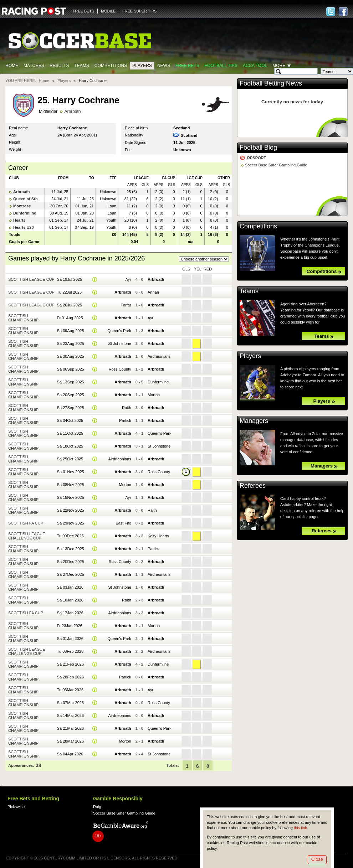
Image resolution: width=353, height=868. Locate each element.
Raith (127, 408)
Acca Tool (255, 66)
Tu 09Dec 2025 (70, 536)
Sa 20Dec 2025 (71, 562)
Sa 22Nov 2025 (71, 510)
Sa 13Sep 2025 (71, 382)
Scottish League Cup (31, 279)
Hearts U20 (24, 227)
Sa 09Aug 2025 (71, 331)
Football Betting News (271, 83)
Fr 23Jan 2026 (70, 626)
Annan (153, 292)
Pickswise (16, 807)
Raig (97, 807)
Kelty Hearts (158, 536)
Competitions (111, 66)
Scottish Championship (23, 318)
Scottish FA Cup (26, 523)
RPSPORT (257, 158)
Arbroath (72, 112)
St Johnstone (119, 343)
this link (300, 828)
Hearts (19, 220)
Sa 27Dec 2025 (71, 574)
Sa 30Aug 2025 (71, 356)
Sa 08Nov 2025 (71, 485)
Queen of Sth (25, 199)
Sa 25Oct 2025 (70, 459)
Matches (34, 66)
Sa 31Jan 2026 (70, 639)
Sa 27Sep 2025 (71, 408)
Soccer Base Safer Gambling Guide (276, 165)
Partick (125, 420)
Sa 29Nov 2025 (71, 523)
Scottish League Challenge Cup (27, 536)
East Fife (123, 523)
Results (59, 66)
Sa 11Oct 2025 (70, 433)
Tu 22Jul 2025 (70, 292)
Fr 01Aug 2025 (70, 318)
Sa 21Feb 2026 (70, 664)
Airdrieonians (159, 356)
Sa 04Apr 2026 (70, 754)
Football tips (221, 66)
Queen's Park (119, 331)
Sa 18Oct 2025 (70, 446)
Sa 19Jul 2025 (70, 279)
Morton (154, 395)
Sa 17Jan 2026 (70, 613)
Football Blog (258, 148)
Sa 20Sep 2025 (71, 395)
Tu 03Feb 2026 (70, 651)
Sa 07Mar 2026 (70, 703)
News (164, 66)
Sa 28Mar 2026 (70, 741)
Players (142, 66)
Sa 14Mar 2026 (70, 715)
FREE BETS (83, 11)
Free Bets (187, 66)
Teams (81, 66)
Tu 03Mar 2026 (70, 690)
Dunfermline (25, 213)
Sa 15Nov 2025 (71, 497)
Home (12, 66)
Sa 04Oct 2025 (70, 420)
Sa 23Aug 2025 (71, 343)
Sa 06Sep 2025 (71, 369)
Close (317, 859)
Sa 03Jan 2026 (70, 587)
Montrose (22, 206)
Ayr (128, 279)
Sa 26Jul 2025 (70, 305)
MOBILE (108, 11)
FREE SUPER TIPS (139, 11)
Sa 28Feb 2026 (70, 677)
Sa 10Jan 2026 (70, 600)
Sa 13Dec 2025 (71, 549)
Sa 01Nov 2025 (71, 472)
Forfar (126, 305)
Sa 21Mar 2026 (70, 728)
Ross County (120, 369)
